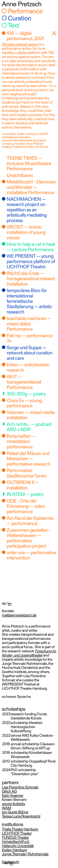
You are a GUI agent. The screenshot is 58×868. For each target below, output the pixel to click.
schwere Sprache (16, 697)
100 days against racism (20, 45)
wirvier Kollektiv (14, 804)
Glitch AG (9, 792)
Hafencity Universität (18, 846)
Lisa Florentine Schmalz (20, 788)
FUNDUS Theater (15, 838)
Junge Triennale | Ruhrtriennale (25, 854)
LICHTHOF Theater (17, 834)
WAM (6, 808)
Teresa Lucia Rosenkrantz (21, 817)
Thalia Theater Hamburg (20, 830)
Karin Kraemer (13, 796)
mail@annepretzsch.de (19, 616)
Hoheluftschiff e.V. (16, 842)
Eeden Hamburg (14, 850)
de (6, 863)
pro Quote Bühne (15, 812)
